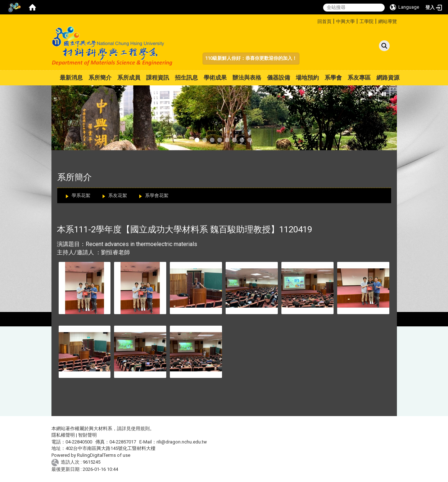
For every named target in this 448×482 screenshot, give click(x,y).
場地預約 (307, 78)
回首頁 (324, 21)
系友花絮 (118, 195)
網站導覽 (388, 21)
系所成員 (129, 78)
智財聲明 (87, 435)
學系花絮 (81, 195)
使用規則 (140, 429)
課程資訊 (158, 78)
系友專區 (359, 78)
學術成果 (215, 78)
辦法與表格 (247, 78)
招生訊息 (186, 78)
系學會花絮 (157, 195)
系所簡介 (100, 78)
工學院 (366, 21)
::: (315, 20)
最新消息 (71, 78)
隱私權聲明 (63, 435)
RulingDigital (90, 455)
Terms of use (117, 455)
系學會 (333, 78)
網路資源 (388, 78)
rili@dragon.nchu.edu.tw (182, 442)
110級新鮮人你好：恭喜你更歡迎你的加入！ (251, 58)
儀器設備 (279, 78)
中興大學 (345, 21)
